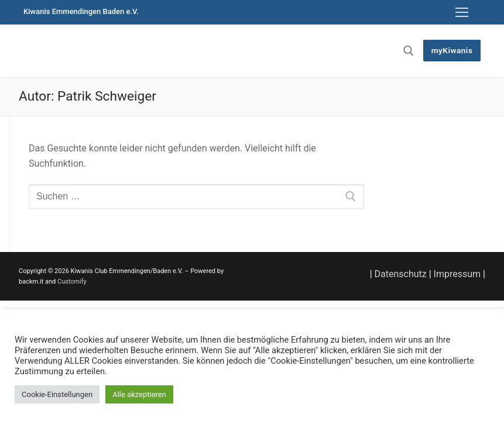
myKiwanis (452, 50)
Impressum (457, 274)
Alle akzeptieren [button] (139, 394)
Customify (72, 282)
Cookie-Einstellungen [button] (57, 394)
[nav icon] (462, 12)
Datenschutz (401, 274)
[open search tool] (409, 51)
